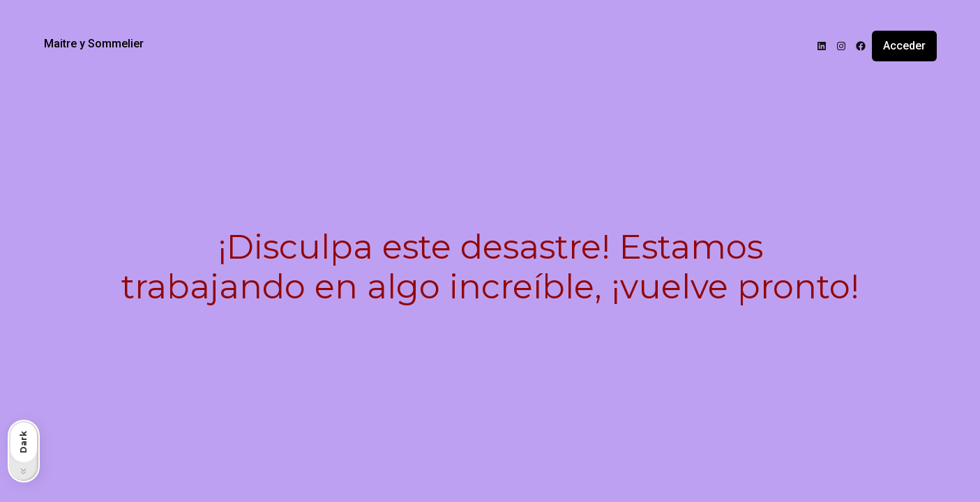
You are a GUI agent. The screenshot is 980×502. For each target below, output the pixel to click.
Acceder (904, 46)
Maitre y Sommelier (94, 44)
